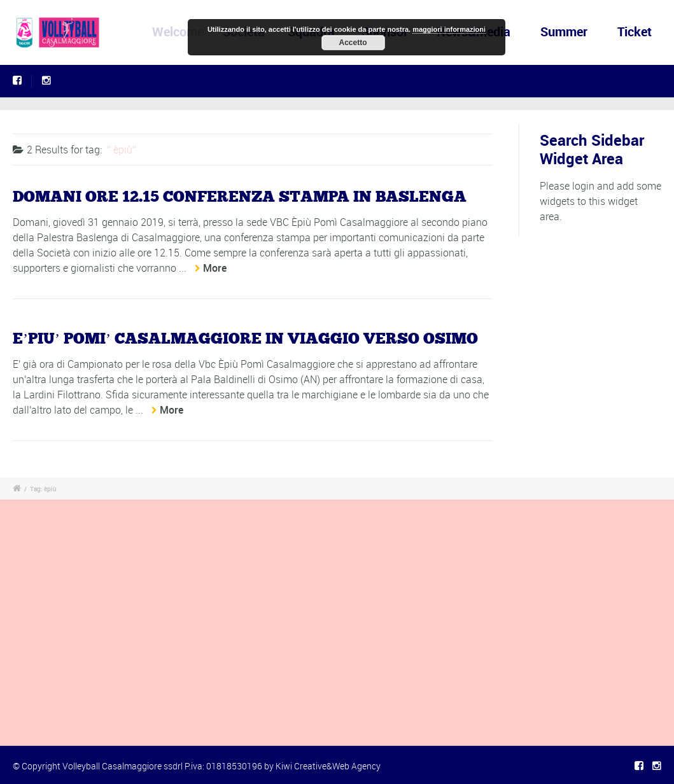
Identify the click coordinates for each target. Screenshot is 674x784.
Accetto (353, 43)
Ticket (635, 31)
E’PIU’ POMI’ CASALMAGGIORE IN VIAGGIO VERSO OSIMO (245, 339)
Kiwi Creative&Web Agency (328, 766)
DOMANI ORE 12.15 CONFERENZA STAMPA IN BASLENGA (240, 197)
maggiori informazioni (449, 29)
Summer (564, 31)
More (215, 268)
